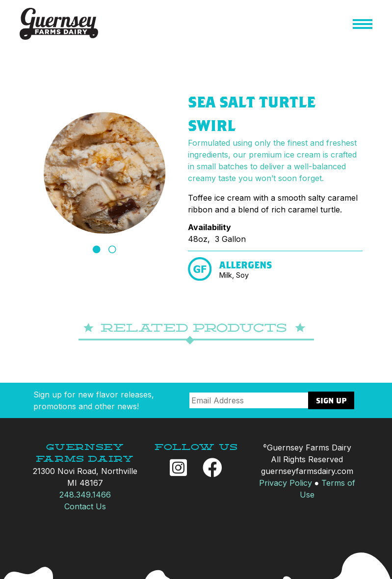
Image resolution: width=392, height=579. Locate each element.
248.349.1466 (85, 495)
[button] (363, 26)
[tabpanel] (105, 173)
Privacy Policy (286, 483)
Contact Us (85, 506)
